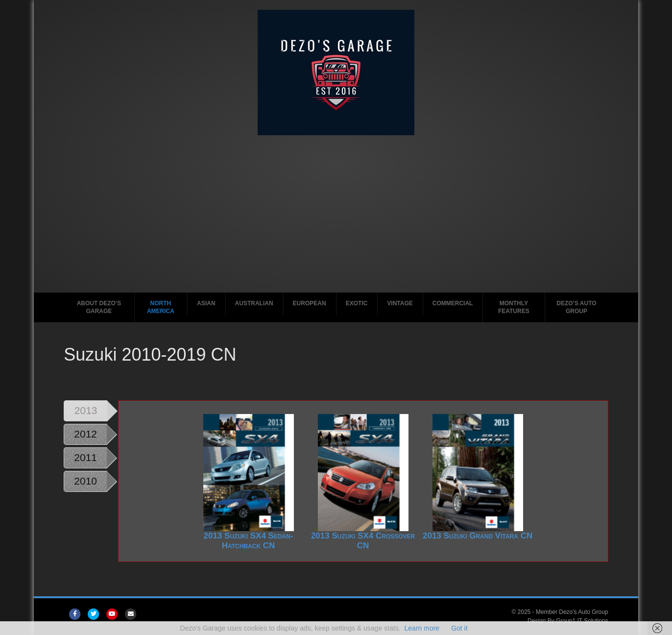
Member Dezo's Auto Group (572, 612)
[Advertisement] (336, 219)
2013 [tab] (86, 410)
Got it (459, 628)
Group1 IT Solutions (582, 621)
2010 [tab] (85, 481)
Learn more (422, 628)
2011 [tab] (85, 457)
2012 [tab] (85, 434)
